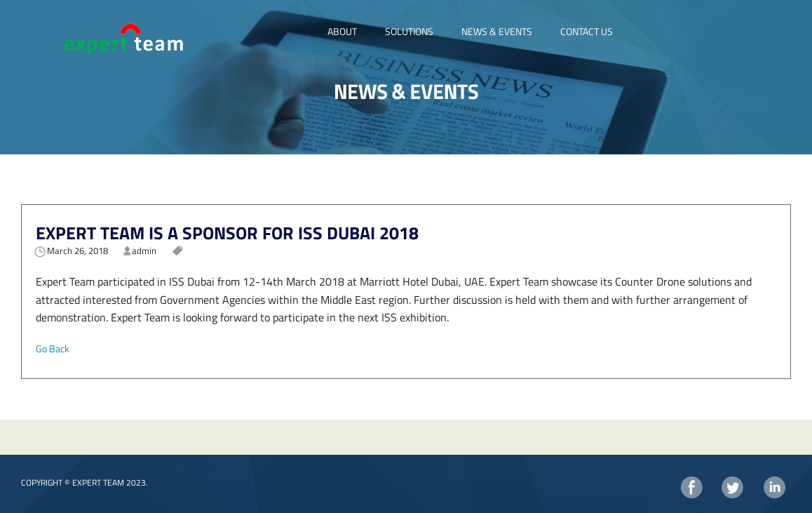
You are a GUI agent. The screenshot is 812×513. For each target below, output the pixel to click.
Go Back (53, 348)
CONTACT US (587, 31)
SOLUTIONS (409, 31)
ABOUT (342, 31)
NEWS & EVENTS (497, 31)
